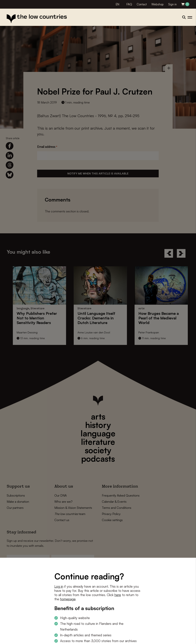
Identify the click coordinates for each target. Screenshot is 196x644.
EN (118, 4)
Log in (59, 586)
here (118, 595)
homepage (68, 599)
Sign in (172, 4)
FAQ (129, 4)
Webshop (158, 4)
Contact (142, 4)
